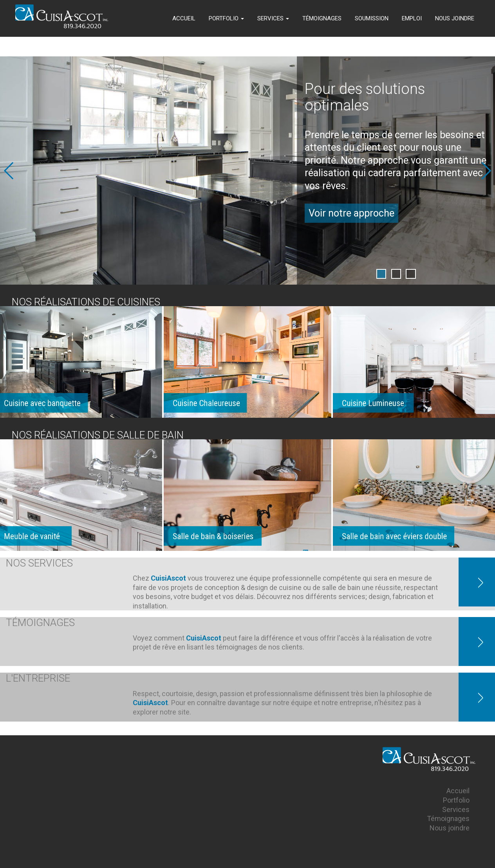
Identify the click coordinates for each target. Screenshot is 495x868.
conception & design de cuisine (253, 587)
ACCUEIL (184, 18)
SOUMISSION (372, 18)
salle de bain (341, 587)
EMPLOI (412, 18)
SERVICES (273, 18)
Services (456, 809)
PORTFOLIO (226, 18)
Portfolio (456, 800)
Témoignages (448, 818)
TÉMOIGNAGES (322, 18)
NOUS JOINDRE (455, 18)
